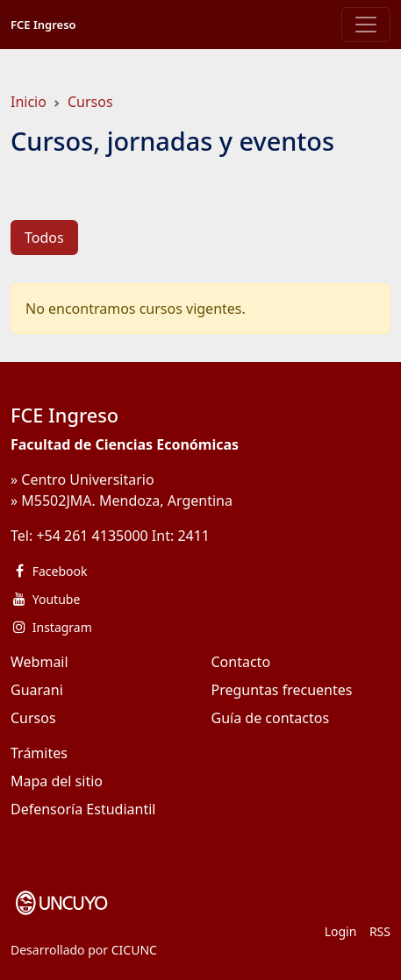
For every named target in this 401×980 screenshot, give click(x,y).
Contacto (241, 662)
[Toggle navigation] (366, 25)
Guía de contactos (271, 718)
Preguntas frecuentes (282, 690)
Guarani (37, 690)
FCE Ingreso (43, 25)
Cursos (90, 102)
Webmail (39, 662)
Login (341, 931)
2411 (193, 536)
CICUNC (134, 950)
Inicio (29, 102)
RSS (380, 931)
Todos (44, 238)
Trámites (39, 753)
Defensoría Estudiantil (83, 809)
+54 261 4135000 (92, 536)
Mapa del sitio (57, 781)
